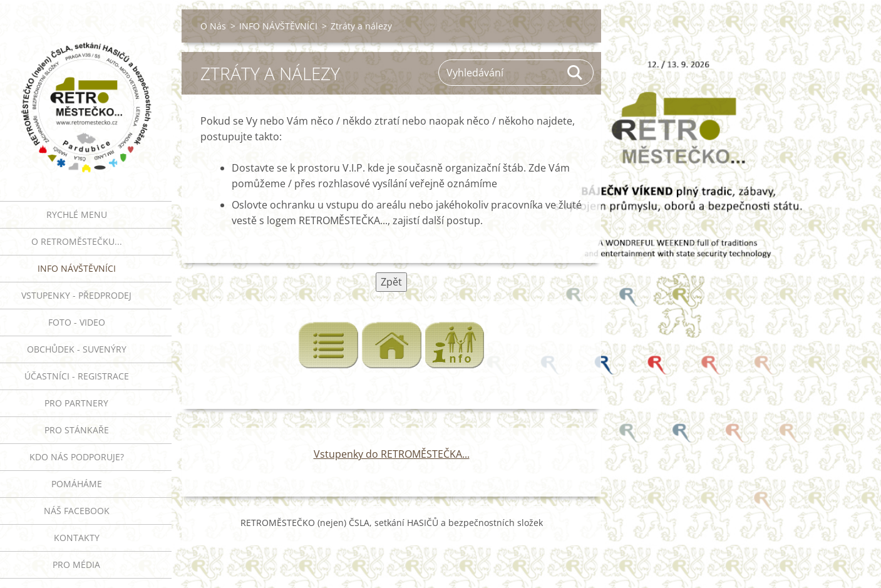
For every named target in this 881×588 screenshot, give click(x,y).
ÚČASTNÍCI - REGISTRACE (77, 376)
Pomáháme (77, 484)
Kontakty (77, 538)
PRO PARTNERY (76, 403)
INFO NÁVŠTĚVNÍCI (77, 268)
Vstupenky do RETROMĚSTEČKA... (392, 454)
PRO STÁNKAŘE (77, 430)
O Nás (213, 26)
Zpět (391, 282)
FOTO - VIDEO (77, 322)
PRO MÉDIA (76, 565)
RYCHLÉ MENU (77, 214)
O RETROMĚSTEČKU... (77, 241)
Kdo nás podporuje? (77, 457)
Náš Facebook (77, 511)
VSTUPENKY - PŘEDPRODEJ (76, 295)
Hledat (575, 73)
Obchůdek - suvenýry (77, 349)
